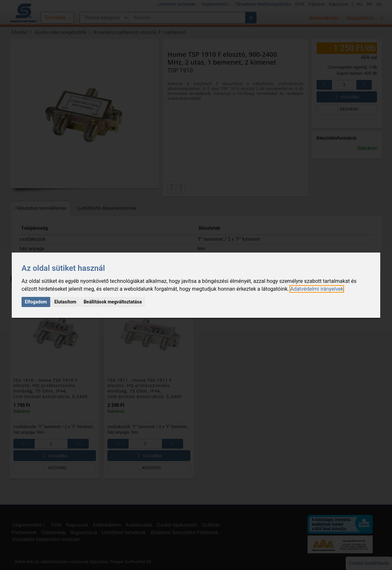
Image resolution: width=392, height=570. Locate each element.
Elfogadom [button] (36, 302)
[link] (317, 289)
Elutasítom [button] (65, 302)
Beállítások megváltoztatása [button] (113, 302)
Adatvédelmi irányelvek (317, 289)
